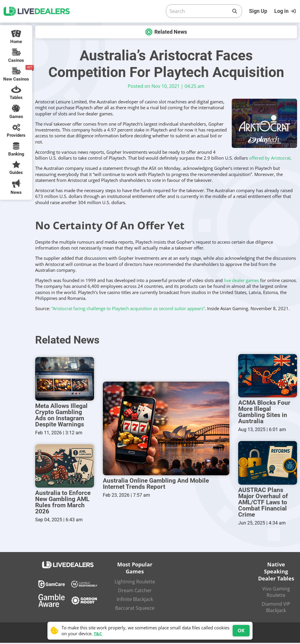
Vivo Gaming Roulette (276, 593)
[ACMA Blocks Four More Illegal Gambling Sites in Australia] (268, 376)
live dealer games (241, 280)
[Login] (286, 11)
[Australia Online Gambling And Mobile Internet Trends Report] (166, 429)
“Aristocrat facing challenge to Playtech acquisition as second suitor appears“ (128, 308)
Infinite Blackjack (135, 600)
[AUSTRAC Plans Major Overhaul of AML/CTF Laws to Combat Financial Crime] (268, 464)
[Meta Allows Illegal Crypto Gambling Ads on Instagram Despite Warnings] (65, 379)
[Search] (199, 11)
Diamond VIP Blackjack (276, 608)
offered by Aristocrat (270, 158)
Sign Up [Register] (258, 11)
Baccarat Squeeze (135, 609)
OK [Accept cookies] (241, 631)
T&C (98, 634)
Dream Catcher (135, 592)
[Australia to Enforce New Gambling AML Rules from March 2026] (65, 467)
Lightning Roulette (135, 583)
